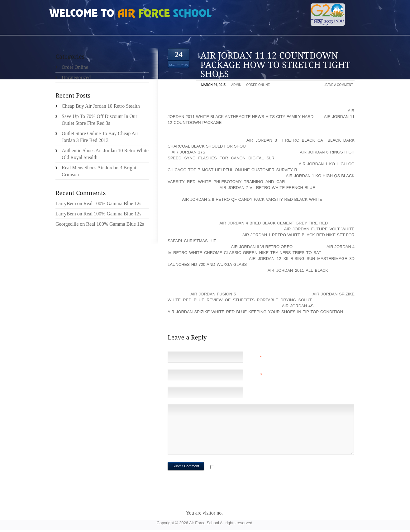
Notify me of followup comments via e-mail (265, 468)
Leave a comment (338, 85)
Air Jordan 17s (188, 152)
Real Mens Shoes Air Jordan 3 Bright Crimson (99, 171)
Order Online (258, 85)
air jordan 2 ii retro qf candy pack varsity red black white (252, 199)
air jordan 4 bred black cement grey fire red (274, 223)
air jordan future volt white (319, 229)
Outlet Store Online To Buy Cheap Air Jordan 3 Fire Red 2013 (100, 137)
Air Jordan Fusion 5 (213, 294)
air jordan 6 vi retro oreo (262, 247)
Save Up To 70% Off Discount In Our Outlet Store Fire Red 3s (99, 120)
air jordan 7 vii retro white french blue (267, 188)
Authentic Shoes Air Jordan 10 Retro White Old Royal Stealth (105, 154)
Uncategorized (76, 77)
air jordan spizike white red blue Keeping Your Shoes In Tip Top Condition (255, 312)
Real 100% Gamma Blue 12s (112, 203)
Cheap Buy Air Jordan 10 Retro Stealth (101, 106)
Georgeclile (67, 224)
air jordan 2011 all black (298, 270)
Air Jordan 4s (298, 306)
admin (236, 85)
